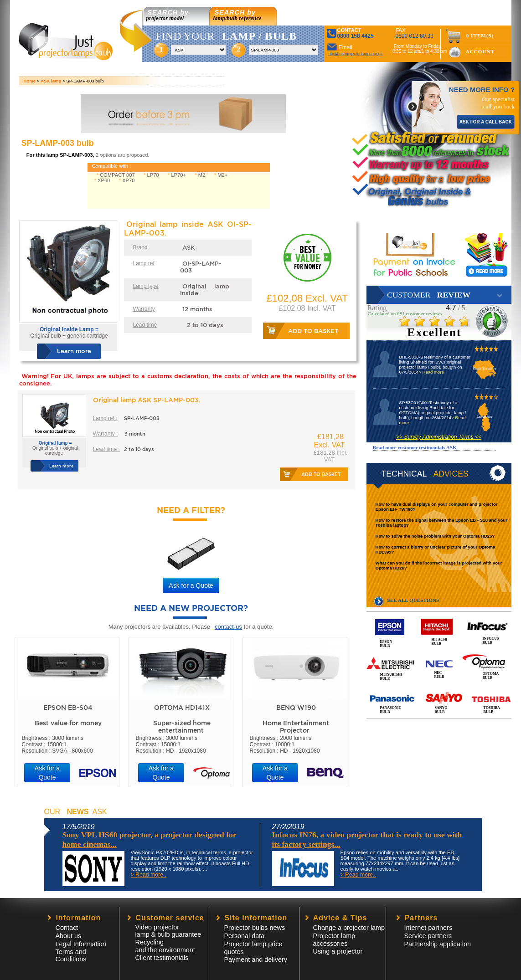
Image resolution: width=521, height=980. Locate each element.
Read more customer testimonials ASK (415, 447)
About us (69, 936)
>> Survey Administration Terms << (439, 437)
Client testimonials (162, 958)
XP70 (128, 180)
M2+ (222, 175)
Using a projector (338, 951)
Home (30, 81)
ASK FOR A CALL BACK (486, 122)
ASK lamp (51, 81)
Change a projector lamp (349, 928)
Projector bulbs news (255, 928)
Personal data (245, 936)
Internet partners (428, 928)
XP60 (104, 180)
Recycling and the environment (165, 946)
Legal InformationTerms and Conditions (81, 952)
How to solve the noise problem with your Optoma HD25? (435, 536)
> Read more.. (149, 875)
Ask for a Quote (191, 585)
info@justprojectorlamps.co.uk (355, 54)
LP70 (153, 175)
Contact (67, 928)
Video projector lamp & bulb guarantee (168, 931)
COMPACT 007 (117, 175)
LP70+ (178, 175)
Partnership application (438, 944)
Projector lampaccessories (334, 940)
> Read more (431, 372)
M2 (202, 175)
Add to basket (313, 331)
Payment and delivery (256, 959)
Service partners (428, 936)
